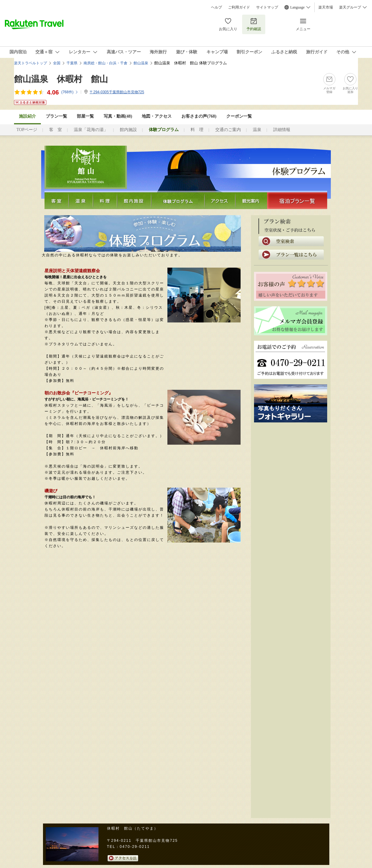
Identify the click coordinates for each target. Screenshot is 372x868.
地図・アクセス (157, 116)
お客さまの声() (199, 116)
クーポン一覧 (239, 116)
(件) (70, 92)
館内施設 (128, 130)
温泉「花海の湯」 (91, 130)
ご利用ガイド (239, 7)
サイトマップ (267, 7)
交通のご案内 (228, 130)
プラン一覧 (56, 116)
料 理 (197, 130)
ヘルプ (216, 7)
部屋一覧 (85, 116)
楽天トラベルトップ (30, 63)
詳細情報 (282, 130)
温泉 (257, 130)
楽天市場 (326, 7)
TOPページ (27, 130)
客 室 (55, 130)
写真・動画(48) (118, 116)
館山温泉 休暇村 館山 (61, 79)
